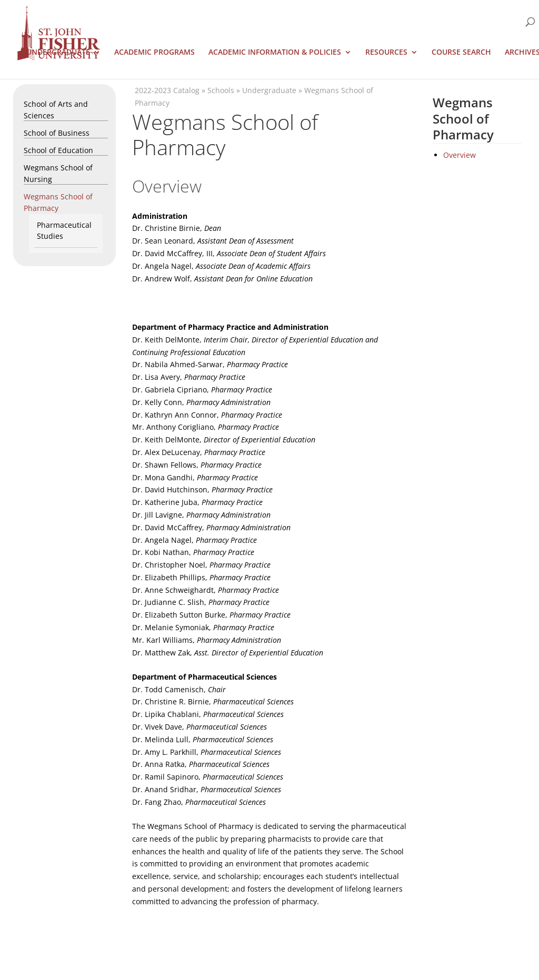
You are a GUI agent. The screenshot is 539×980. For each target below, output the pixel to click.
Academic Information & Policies (275, 53)
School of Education (58, 150)
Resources (386, 53)
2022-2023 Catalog (167, 90)
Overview (460, 155)
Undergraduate (58, 53)
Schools (221, 90)
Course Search (461, 53)
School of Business (57, 133)
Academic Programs (154, 53)
